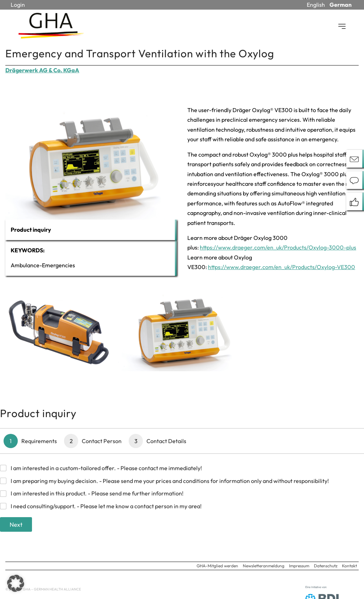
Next (16, 524)
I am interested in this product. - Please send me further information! (97, 493)
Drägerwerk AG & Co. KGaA (42, 70)
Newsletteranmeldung (264, 566)
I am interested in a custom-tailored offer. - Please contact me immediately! (106, 468)
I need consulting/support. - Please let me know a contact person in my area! (106, 506)
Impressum (299, 566)
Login (18, 5)
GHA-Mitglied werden (217, 566)
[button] (16, 583)
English (316, 5)
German (341, 5)
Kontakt (349, 566)
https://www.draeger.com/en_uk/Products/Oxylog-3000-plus (278, 247)
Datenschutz (326, 566)
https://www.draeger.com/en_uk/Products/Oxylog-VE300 (282, 267)
